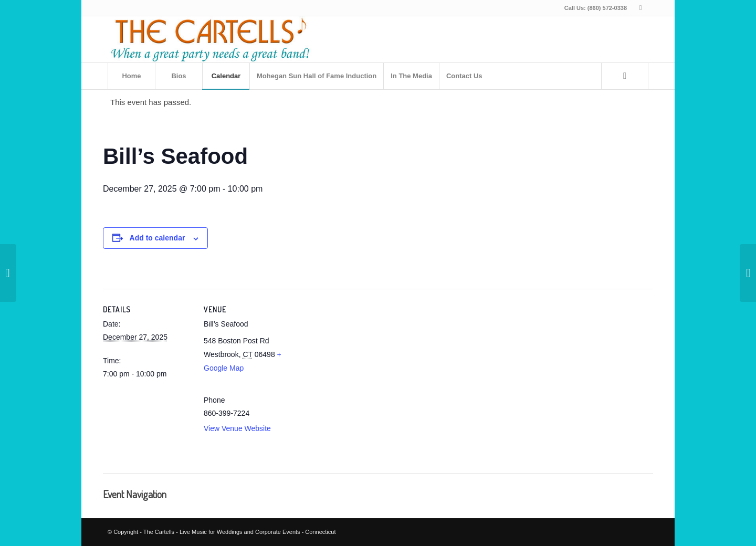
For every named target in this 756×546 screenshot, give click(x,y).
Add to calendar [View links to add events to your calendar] (157, 238)
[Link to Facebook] (640, 8)
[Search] (625, 76)
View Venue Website (237, 428)
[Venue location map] (360, 378)
